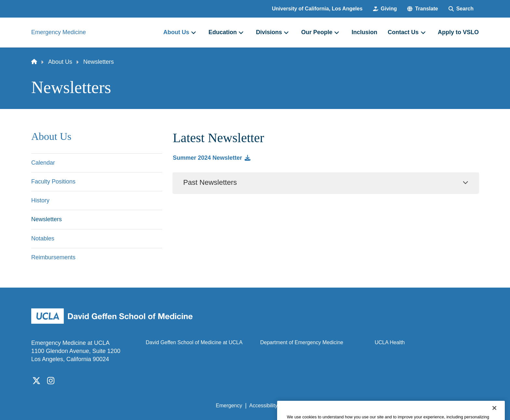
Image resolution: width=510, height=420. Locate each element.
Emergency (229, 406)
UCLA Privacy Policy (308, 406)
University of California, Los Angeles (317, 9)
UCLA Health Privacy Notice (372, 406)
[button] (423, 9)
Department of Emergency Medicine (302, 342)
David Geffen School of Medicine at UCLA (194, 342)
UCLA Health (390, 342)
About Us (60, 62)
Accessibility (263, 406)
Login (417, 406)
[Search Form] (461, 9)
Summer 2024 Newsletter (207, 158)
